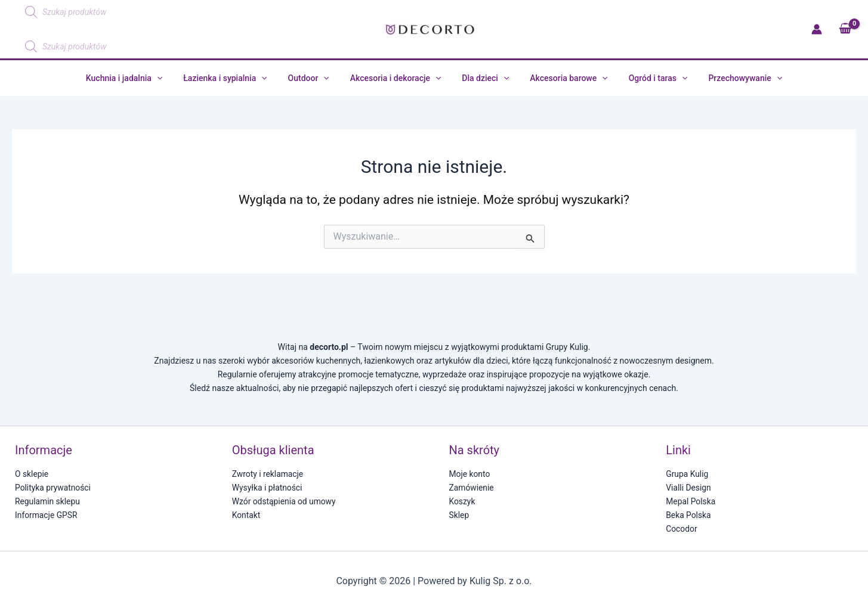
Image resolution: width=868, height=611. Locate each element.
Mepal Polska (691, 501)
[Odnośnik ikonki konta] (817, 29)
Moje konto (470, 474)
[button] (171, 78)
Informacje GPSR (47, 515)
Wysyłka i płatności (268, 488)
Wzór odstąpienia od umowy (285, 501)
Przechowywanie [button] (731, 78)
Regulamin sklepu (48, 501)
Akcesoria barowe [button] (563, 78)
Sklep (459, 515)
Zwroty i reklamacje (268, 474)
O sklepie (32, 474)
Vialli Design (688, 488)
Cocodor (682, 529)
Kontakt (246, 515)
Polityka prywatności (53, 488)
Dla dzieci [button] (484, 78)
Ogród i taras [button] (648, 78)
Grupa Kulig (687, 474)
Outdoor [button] (315, 78)
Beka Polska (688, 515)
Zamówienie (472, 488)
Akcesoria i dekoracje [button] (398, 78)
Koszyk (462, 501)
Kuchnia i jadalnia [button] (138, 78)
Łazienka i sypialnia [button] (236, 78)
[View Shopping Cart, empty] (845, 29)
